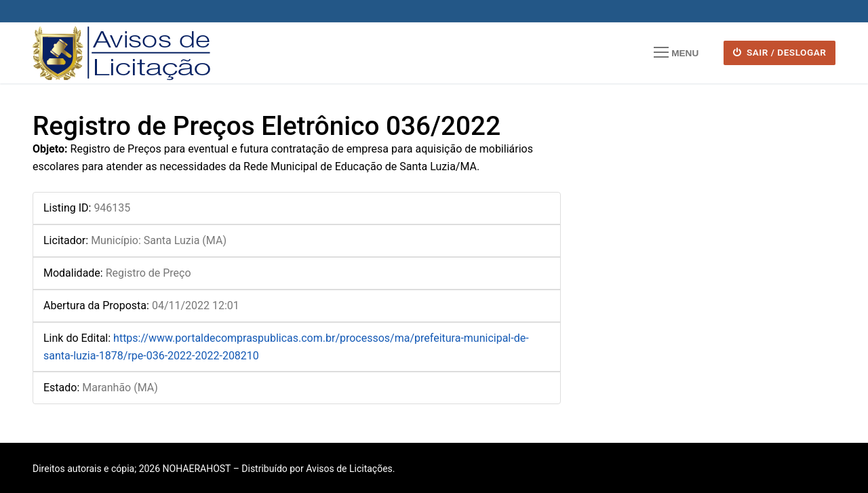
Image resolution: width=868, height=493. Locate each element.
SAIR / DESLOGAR (780, 52)
